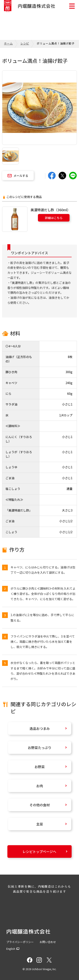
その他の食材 (40, 805)
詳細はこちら (54, 218)
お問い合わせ (48, 942)
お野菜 (40, 767)
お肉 (40, 786)
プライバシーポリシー (20, 942)
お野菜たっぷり (40, 748)
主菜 (40, 824)
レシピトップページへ (39, 851)
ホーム (8, 43)
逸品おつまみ (40, 728)
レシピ (25, 43)
